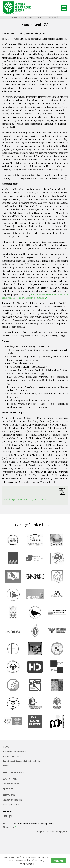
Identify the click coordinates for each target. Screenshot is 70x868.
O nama (22, 17)
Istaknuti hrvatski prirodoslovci (15, 752)
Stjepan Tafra (8, 827)
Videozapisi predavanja (12, 804)
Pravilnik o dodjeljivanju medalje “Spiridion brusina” (22, 761)
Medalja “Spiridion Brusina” (36, 17)
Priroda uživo (9, 795)
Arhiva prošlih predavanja (12, 800)
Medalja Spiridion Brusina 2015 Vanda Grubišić (26, 499)
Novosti (6, 766)
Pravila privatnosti (42, 832)
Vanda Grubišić (54, 17)
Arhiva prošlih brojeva (11, 784)
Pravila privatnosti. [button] (26, 864)
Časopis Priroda (10, 779)
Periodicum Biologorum (14, 772)
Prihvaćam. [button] (58, 861)
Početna (14, 17)
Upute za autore (9, 788)
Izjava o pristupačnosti (58, 832)
